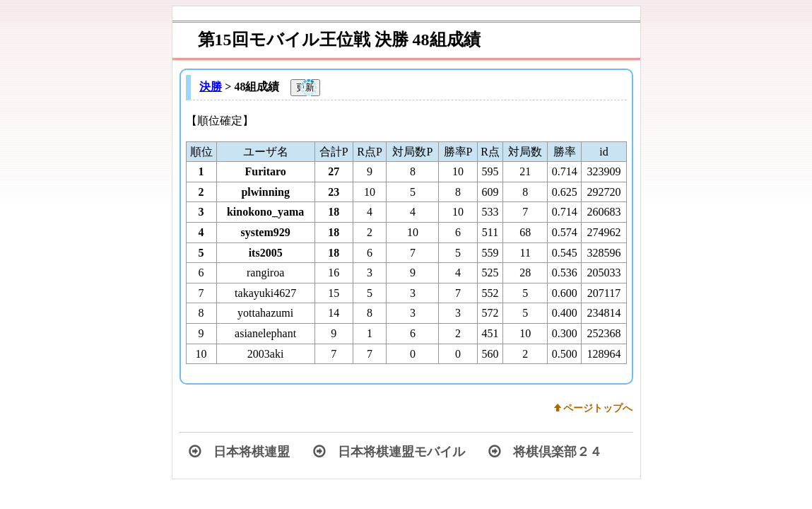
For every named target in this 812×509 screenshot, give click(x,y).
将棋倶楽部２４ (545, 452)
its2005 (266, 253)
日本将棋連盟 (239, 452)
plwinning (265, 192)
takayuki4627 (265, 293)
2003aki (266, 354)
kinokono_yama (265, 212)
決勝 (211, 87)
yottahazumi (265, 313)
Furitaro (265, 171)
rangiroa (265, 273)
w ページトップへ (594, 408)
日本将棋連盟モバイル (389, 452)
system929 (266, 232)
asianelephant (265, 333)
